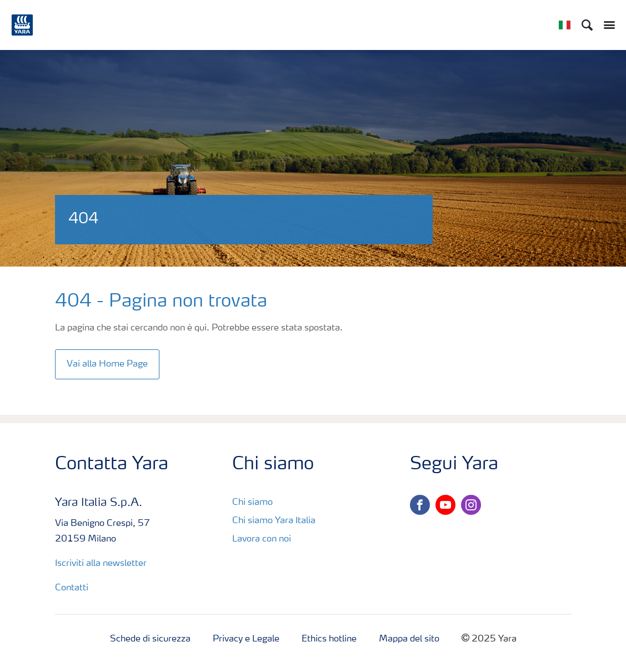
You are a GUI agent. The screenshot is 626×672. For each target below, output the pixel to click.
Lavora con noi (262, 539)
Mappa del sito (409, 639)
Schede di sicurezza (150, 639)
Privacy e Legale (246, 639)
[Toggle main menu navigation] (607, 25)
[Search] (587, 25)
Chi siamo (252, 503)
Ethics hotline (329, 639)
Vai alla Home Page (107, 364)
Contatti (73, 588)
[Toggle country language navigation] (565, 25)
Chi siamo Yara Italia (274, 521)
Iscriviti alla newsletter (101, 564)
